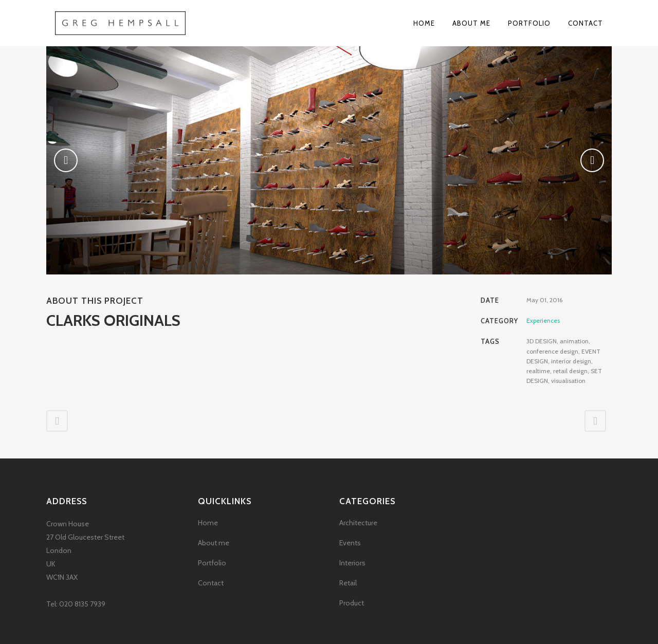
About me (214, 543)
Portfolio (212, 563)
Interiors (352, 563)
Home (208, 523)
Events (350, 543)
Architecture (358, 523)
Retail (348, 583)
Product (352, 603)
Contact (211, 583)
